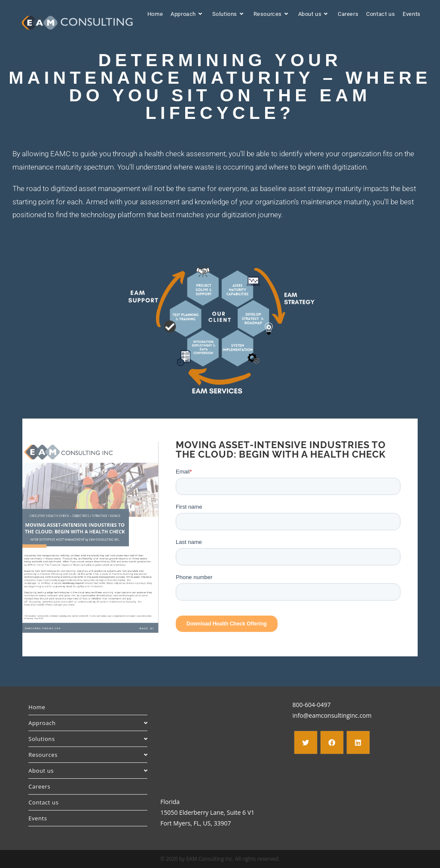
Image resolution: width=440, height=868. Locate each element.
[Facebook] (332, 742)
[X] (306, 742)
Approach (88, 723)
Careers (39, 786)
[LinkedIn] (358, 742)
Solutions (88, 739)
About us (88, 771)
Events (38, 818)
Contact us (43, 802)
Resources (88, 755)
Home (37, 707)
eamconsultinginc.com (340, 715)
